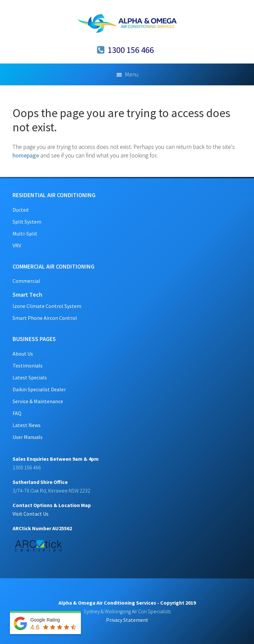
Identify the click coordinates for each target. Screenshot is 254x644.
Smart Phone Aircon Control (45, 318)
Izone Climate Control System (47, 306)
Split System (27, 222)
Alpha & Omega (127, 23)
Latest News (27, 425)
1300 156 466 (131, 50)
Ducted (20, 210)
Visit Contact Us (31, 514)
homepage (26, 155)
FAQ (17, 413)
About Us (23, 354)
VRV (17, 245)
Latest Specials (30, 377)
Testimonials (28, 365)
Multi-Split (25, 234)
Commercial (26, 281)
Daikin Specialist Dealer (39, 389)
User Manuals (28, 437)
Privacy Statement (127, 620)
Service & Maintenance (38, 401)
